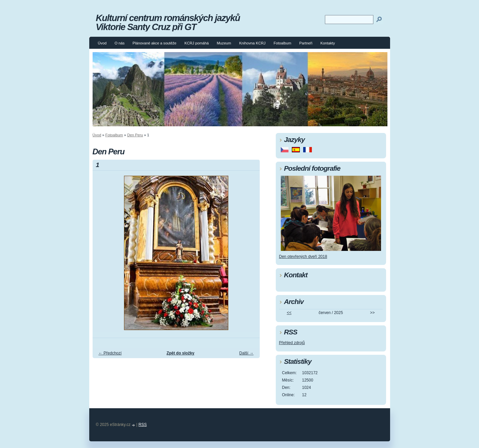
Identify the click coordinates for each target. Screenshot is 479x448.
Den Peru (135, 135)
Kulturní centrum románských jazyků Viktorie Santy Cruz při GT (168, 22)
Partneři (306, 43)
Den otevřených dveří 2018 (303, 257)
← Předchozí (110, 353)
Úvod (102, 43)
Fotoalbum (282, 43)
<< (289, 313)
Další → (247, 353)
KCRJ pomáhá (197, 43)
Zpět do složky (180, 353)
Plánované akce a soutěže (154, 43)
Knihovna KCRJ (252, 43)
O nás (120, 43)
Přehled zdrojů (292, 343)
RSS (143, 425)
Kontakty (328, 43)
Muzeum (224, 43)
